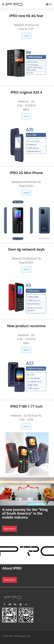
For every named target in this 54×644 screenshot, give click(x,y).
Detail (26, 36)
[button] (4, 604)
